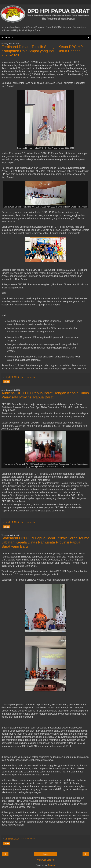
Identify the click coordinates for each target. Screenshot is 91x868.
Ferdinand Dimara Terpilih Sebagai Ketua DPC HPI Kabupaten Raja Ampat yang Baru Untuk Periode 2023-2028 (43, 51)
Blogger (51, 865)
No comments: (28, 377)
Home (45, 854)
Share (7, 382)
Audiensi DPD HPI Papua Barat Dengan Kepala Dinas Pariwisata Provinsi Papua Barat (45, 395)
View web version (45, 860)
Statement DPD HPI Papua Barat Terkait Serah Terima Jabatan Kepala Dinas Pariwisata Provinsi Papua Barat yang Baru (45, 542)
